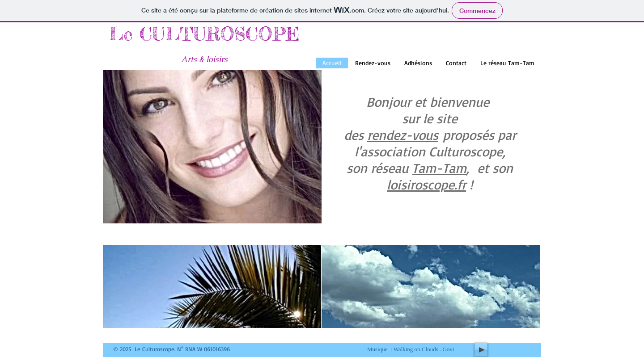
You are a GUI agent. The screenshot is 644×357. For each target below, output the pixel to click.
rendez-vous (403, 135)
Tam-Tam (439, 168)
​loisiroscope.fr (426, 184)
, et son (490, 168)
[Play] (481, 350)
